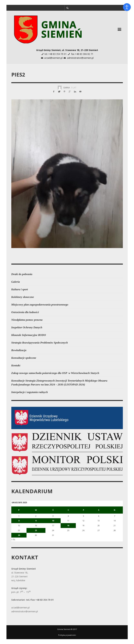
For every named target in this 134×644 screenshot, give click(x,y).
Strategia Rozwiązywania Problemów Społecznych (40, 343)
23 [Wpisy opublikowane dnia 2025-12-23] (36, 530)
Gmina (67, 88)
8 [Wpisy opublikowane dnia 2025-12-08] (19, 521)
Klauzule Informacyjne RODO (29, 335)
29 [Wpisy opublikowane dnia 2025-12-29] (19, 535)
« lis (13, 539)
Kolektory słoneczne (23, 297)
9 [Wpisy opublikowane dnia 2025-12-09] (36, 521)
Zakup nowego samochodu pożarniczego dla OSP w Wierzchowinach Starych (55, 373)
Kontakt (16, 365)
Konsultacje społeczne (24, 358)
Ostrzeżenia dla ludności (25, 312)
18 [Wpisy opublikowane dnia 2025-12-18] (68, 525)
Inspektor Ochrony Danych (27, 327)
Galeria (16, 282)
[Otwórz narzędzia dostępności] (127, 7)
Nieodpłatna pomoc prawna (27, 320)
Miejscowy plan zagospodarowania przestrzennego (40, 305)
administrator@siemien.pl (80, 58)
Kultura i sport (20, 289)
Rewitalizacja (19, 350)
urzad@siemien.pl (53, 58)
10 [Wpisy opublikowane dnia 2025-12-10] (53, 521)
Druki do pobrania (22, 274)
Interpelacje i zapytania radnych (30, 392)
